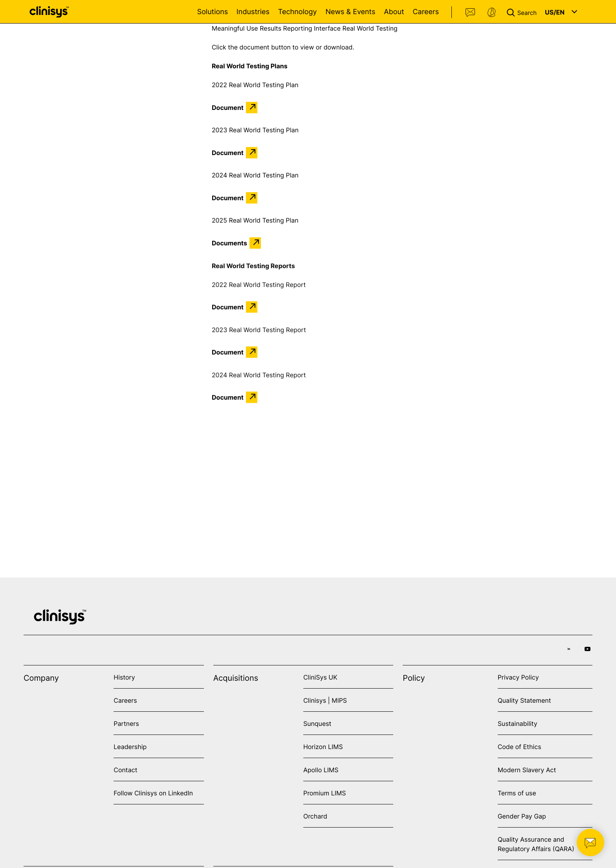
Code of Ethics (520, 747)
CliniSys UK (320, 677)
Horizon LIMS (323, 747)
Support (491, 13)
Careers (426, 12)
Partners (126, 724)
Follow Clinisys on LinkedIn (153, 793)
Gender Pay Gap (522, 816)
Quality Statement (524, 700)
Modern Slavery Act (527, 770)
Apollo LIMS (321, 770)
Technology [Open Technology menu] (298, 12)
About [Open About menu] (394, 12)
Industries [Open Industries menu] (253, 12)
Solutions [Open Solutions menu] (213, 12)
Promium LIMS (324, 793)
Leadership (130, 747)
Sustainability (518, 724)
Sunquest (317, 724)
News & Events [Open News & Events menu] (350, 12)
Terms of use (517, 793)
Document (228, 108)
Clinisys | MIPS (325, 700)
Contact (471, 13)
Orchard (315, 816)
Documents (229, 243)
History (124, 677)
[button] (523, 12)
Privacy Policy (518, 677)
